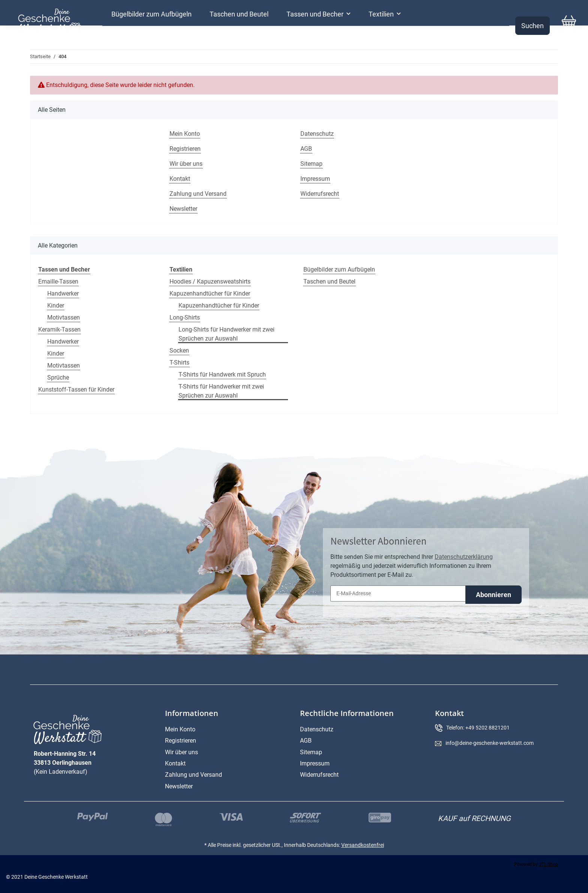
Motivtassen (64, 317)
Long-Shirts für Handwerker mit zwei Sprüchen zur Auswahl (226, 334)
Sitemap (311, 164)
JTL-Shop (548, 864)
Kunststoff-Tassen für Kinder (76, 389)
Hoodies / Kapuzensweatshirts (210, 281)
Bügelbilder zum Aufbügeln (339, 269)
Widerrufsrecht (320, 194)
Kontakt (180, 179)
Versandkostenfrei (363, 845)
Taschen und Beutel (329, 281)
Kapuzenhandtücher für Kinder (210, 293)
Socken (179, 350)
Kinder (56, 305)
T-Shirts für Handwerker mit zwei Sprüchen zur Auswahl (221, 391)
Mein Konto (185, 134)
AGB (306, 149)
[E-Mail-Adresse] (398, 594)
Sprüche (58, 377)
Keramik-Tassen (59, 329)
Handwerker (63, 293)
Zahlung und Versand (198, 194)
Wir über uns (186, 164)
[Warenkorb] (569, 26)
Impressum (315, 179)
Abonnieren (493, 595)
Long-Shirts (185, 317)
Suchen (532, 26)
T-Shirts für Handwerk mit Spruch (222, 374)
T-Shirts (179, 362)
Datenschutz (317, 134)
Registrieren (185, 149)
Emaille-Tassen (58, 281)
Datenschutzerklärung (464, 557)
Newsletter (183, 209)
